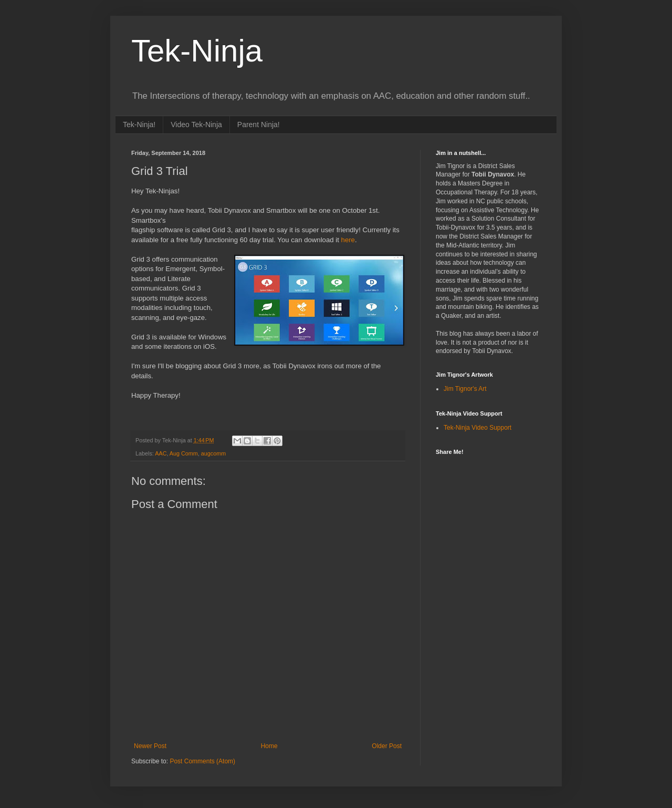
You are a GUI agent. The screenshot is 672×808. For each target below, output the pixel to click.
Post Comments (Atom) (202, 761)
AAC (161, 453)
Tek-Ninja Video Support (477, 428)
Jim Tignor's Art (465, 389)
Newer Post (150, 746)
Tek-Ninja (197, 51)
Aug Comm (184, 453)
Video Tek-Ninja (196, 125)
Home (269, 746)
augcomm (213, 453)
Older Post (387, 746)
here (348, 240)
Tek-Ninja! (139, 125)
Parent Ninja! (259, 125)
